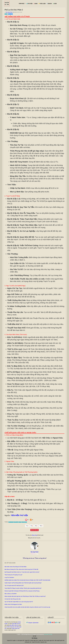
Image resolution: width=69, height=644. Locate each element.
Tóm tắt (6, 14)
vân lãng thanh (24, 522)
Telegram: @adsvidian (32, 623)
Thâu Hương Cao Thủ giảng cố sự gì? (13, 575)
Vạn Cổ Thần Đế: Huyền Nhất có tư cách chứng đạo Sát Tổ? (19, 602)
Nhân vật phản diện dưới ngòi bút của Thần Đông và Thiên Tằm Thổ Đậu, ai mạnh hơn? (25, 596)
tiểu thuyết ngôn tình (59, 640)
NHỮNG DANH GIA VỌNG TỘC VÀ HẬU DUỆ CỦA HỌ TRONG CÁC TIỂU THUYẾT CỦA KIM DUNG (27, 580)
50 (36, 526)
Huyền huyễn (10, 14)
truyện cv (14, 640)
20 (32, 526)
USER (55, 4)
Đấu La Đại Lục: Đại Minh (11, 594)
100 (41, 526)
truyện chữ (41, 640)
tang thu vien (44, 642)
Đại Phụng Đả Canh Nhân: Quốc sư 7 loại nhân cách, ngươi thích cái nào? (22, 572)
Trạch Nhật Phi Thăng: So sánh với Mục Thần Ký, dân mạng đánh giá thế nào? (23, 588)
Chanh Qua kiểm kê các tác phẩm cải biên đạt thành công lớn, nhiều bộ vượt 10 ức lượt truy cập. (27, 607)
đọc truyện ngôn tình (49, 640)
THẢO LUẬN (42, 4)
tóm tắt (20, 522)
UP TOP (34, 636)
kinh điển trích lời (16, 624)
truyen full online (36, 642)
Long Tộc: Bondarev (9, 577)
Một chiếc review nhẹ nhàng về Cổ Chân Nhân (15, 567)
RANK (36, 4)
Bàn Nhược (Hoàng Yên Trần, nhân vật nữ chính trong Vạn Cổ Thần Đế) (21, 569)
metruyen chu (28, 642)
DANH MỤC (22, 4)
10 (27, 526)
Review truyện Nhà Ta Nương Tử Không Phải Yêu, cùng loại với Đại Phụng (22, 591)
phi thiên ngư (16, 522)
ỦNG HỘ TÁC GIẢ (35, 530)
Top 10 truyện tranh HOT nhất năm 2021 (14, 586)
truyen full (27, 640)
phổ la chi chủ (11, 522)
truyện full (9, 640)
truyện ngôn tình (16, 628)
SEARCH (49, 4)
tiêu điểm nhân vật (14, 625)
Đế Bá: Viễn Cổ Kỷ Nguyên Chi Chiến (13, 604)
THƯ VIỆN (30, 4)
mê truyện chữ (21, 640)
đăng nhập (34, 535)
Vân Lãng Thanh (9, 12)
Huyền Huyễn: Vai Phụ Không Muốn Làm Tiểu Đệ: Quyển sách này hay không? (23, 583)
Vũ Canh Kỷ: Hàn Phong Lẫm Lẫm (13, 599)
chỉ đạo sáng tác (10, 627)
